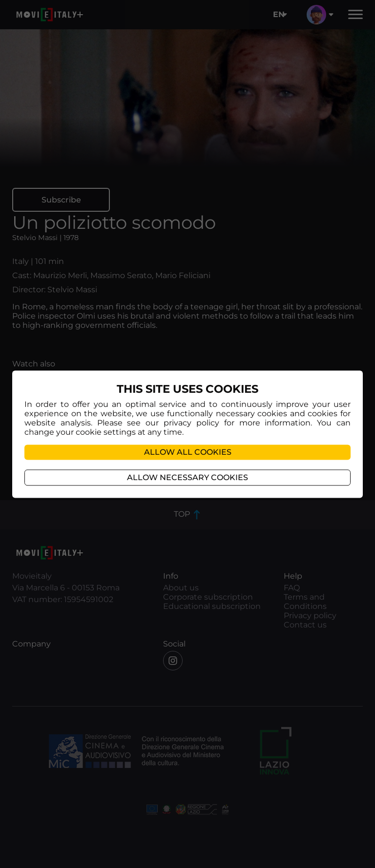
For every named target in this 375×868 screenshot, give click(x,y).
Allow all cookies (188, 452)
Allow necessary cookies (187, 477)
